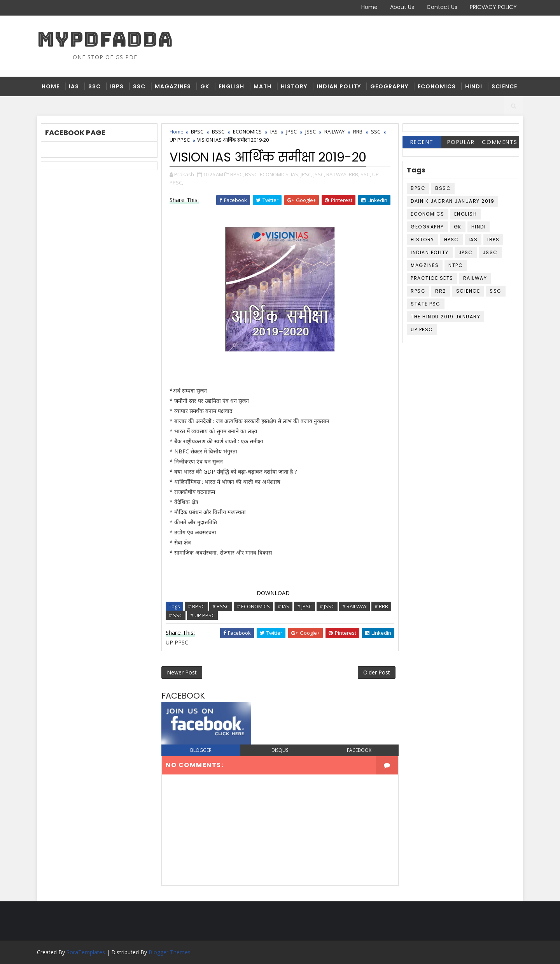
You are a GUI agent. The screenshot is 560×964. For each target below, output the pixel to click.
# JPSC (304, 606)
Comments (500, 142)
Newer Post (182, 672)
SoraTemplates (86, 952)
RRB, (354, 174)
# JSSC (327, 606)
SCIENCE (504, 86)
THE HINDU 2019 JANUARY (445, 317)
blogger (201, 750)
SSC (94, 86)
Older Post (377, 672)
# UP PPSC (202, 615)
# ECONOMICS (253, 606)
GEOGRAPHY (389, 86)
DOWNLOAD (272, 593)
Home (369, 7)
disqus (280, 750)
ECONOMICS (437, 86)
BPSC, (237, 174)
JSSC (311, 132)
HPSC (451, 240)
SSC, (366, 174)
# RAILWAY (354, 606)
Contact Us (442, 7)
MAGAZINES (173, 86)
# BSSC (221, 606)
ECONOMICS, (275, 174)
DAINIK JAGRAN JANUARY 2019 (452, 201)
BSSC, (252, 174)
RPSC (418, 291)
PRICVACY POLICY (493, 7)
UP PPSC (180, 140)
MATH (262, 86)
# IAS (283, 606)
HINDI (474, 86)
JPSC (291, 132)
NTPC (456, 265)
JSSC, (319, 174)
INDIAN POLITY (339, 86)
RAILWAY (334, 132)
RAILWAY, (337, 174)
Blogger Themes (170, 952)
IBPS (117, 86)
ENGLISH (231, 86)
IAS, (295, 174)
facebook (359, 750)
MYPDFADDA (105, 39)
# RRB (381, 606)
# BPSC (196, 606)
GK (205, 86)
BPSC (197, 132)
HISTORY (294, 86)
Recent (422, 142)
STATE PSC (426, 304)
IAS (74, 86)
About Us (402, 7)
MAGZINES (425, 265)
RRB (358, 132)
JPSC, (306, 174)
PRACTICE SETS (432, 278)
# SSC (176, 615)
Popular (461, 142)
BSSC (218, 132)
